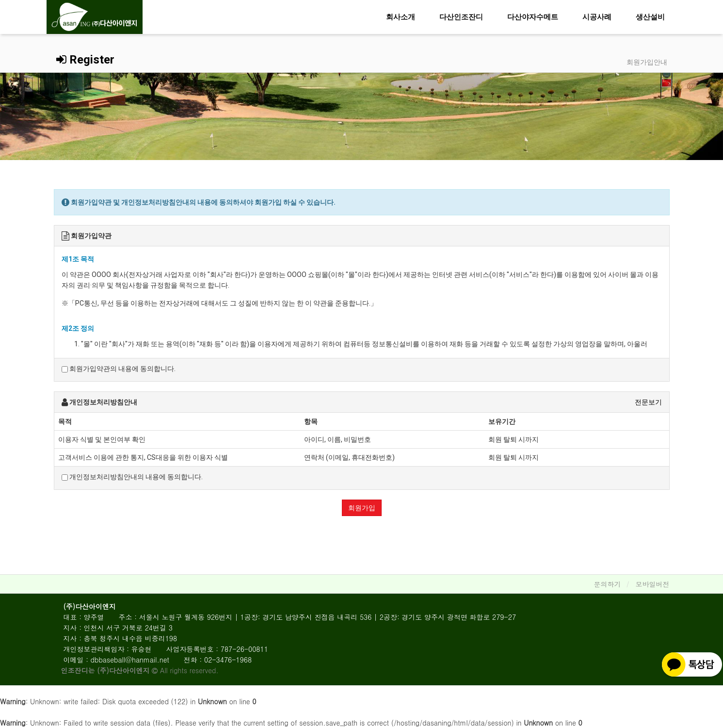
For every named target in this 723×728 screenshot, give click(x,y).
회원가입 (362, 508)
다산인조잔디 (461, 17)
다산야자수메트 (533, 17)
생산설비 (650, 17)
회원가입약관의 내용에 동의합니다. (119, 369)
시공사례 (597, 17)
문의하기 (608, 584)
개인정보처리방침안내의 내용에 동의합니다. (132, 477)
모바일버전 (653, 584)
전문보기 (648, 402)
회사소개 (401, 17)
